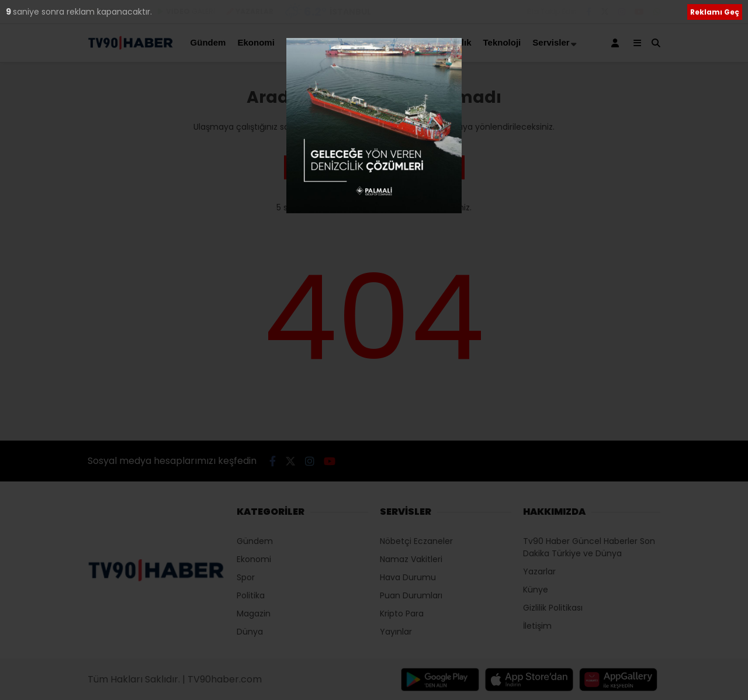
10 (11, 12)
